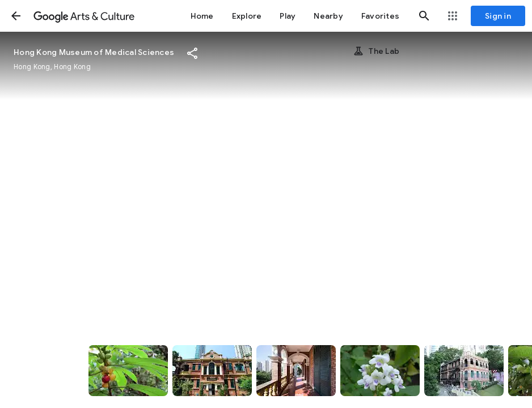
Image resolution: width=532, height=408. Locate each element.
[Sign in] (498, 16)
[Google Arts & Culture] (84, 16)
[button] (16, 16)
